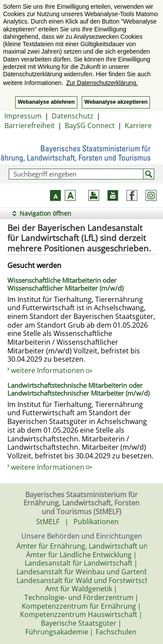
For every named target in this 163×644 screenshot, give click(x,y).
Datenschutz (73, 116)
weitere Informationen (52, 370)
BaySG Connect (90, 125)
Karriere (138, 125)
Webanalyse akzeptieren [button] (116, 102)
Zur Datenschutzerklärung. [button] (102, 83)
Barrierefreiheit (30, 125)
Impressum (23, 116)
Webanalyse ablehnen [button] (46, 102)
